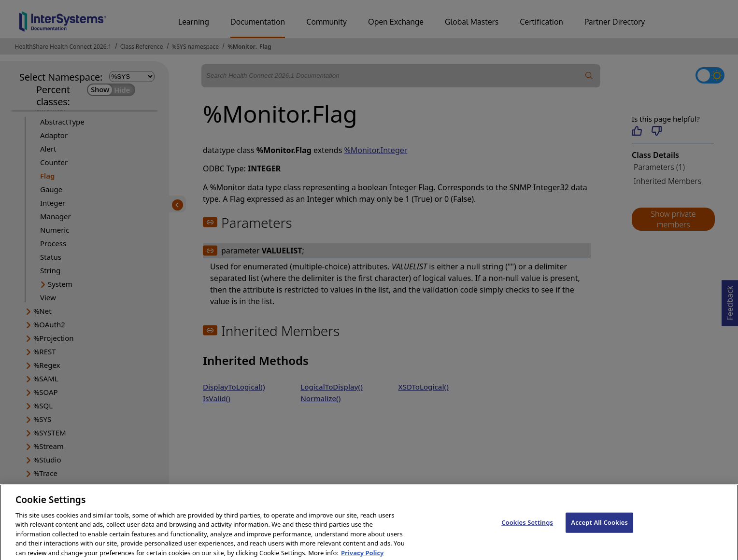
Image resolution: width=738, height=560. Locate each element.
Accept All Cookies (599, 532)
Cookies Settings (527, 532)
